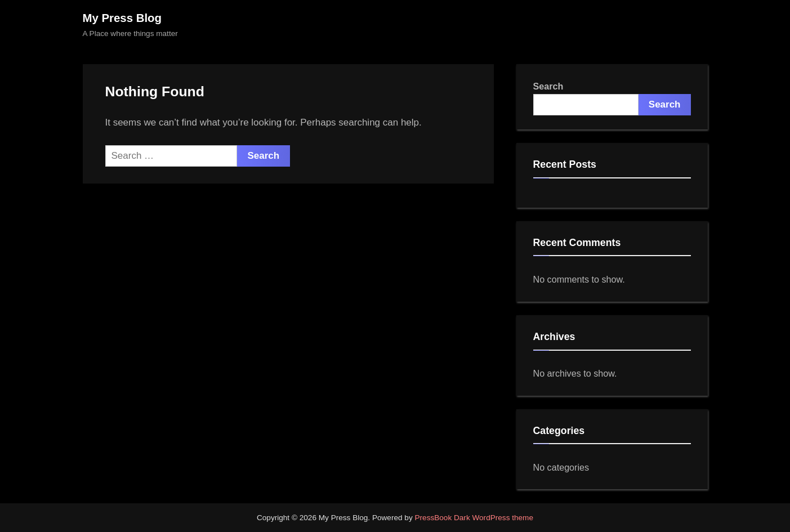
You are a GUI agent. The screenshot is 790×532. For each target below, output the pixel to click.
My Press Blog (122, 18)
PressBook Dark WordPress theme (474, 518)
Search (548, 86)
